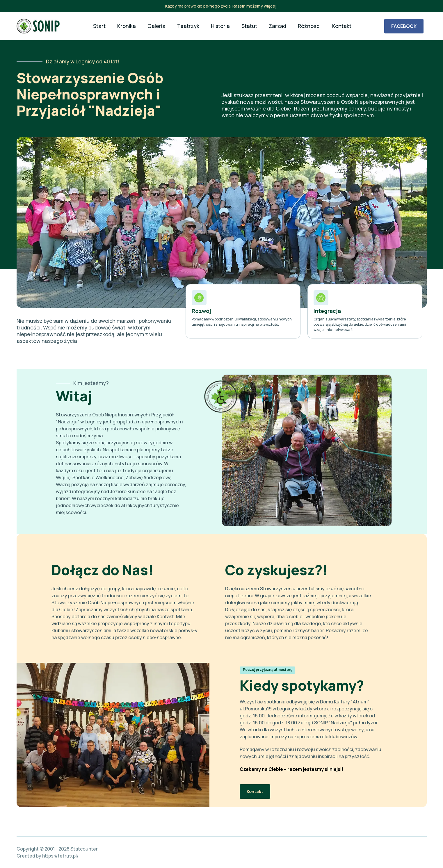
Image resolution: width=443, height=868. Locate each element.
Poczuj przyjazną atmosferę (268, 670)
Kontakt (255, 791)
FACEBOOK (404, 26)
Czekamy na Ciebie (261, 769)
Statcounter (84, 849)
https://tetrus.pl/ (60, 856)
